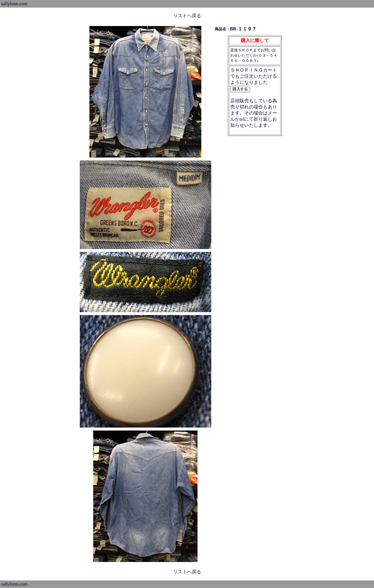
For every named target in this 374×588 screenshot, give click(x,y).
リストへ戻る (187, 16)
